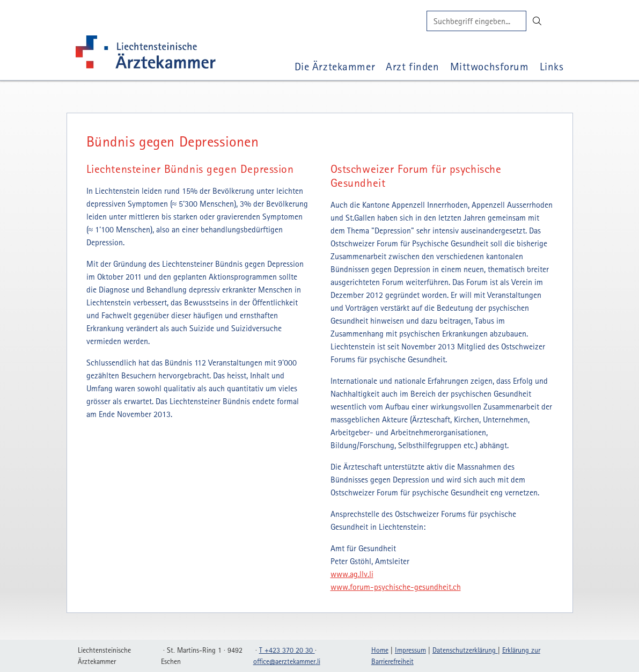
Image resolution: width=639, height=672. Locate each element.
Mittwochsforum (490, 66)
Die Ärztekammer (335, 66)
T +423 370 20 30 (287, 650)
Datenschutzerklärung (465, 650)
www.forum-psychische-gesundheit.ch (396, 587)
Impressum (410, 650)
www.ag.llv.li (352, 574)
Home (380, 650)
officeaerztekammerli (287, 661)
